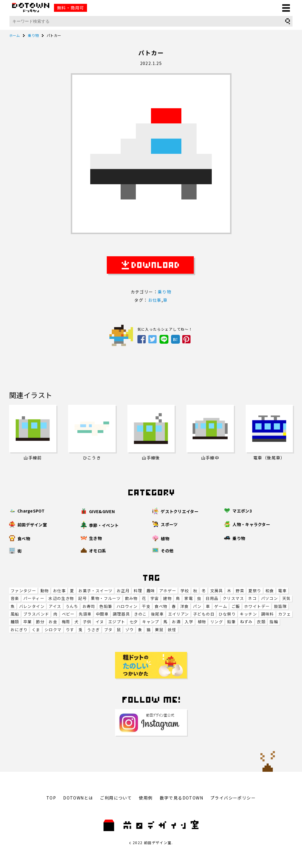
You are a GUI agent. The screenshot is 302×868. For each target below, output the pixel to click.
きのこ (140, 614)
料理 (138, 591)
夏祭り (255, 591)
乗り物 (165, 292)
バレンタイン (32, 606)
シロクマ (53, 630)
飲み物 (131, 598)
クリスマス (233, 598)
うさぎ (93, 630)
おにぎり (19, 630)
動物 (45, 591)
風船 (15, 614)
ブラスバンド (36, 614)
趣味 (151, 591)
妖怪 (172, 630)
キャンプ (151, 622)
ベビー (68, 614)
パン (197, 606)
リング (217, 622)
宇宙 (155, 598)
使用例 (146, 798)
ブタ (108, 630)
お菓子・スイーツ (95, 591)
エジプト (117, 622)
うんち (72, 606)
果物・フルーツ (106, 598)
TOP (51, 798)
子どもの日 (204, 614)
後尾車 (157, 614)
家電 (189, 598)
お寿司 (89, 606)
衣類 (261, 622)
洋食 (184, 606)
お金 (53, 622)
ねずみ (246, 622)
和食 (270, 591)
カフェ (284, 614)
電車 (282, 591)
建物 (167, 598)
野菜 (240, 591)
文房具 (217, 591)
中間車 (102, 614)
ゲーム (221, 606)
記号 (82, 598)
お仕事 (59, 591)
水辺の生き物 (61, 598)
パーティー (34, 598)
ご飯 (236, 606)
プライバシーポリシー (233, 798)
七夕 (134, 622)
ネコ (252, 598)
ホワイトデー (257, 606)
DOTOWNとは (78, 798)
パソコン (270, 598)
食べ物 (161, 606)
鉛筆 (231, 622)
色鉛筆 (106, 606)
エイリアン (179, 614)
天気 (287, 598)
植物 (202, 622)
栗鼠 (159, 630)
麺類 (15, 622)
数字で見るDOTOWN (182, 798)
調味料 (267, 614)
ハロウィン (127, 606)
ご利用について (116, 798)
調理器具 (121, 614)
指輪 (274, 622)
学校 (185, 591)
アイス (55, 606)
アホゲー (168, 591)
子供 (87, 622)
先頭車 (85, 614)
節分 (40, 622)
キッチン (248, 614)
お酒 (176, 622)
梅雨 (66, 622)
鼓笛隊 (280, 606)
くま (36, 630)
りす (70, 630)
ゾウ (130, 630)
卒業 (28, 622)
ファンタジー (23, 591)
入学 (189, 622)
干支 (146, 606)
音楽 (15, 598)
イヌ (100, 622)
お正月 (123, 591)
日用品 (212, 598)
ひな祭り (227, 614)
